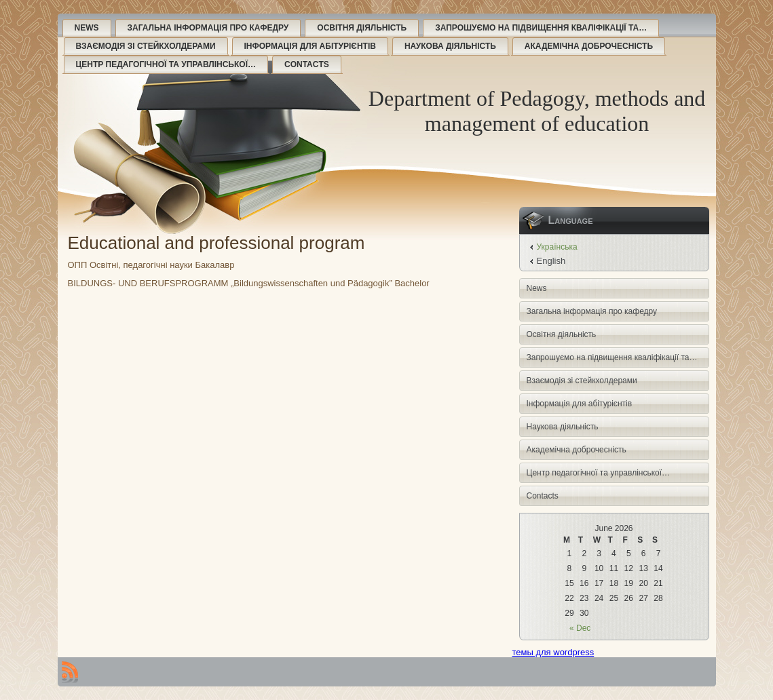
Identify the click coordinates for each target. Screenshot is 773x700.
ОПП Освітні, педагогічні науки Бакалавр (151, 265)
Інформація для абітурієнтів (310, 46)
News (87, 28)
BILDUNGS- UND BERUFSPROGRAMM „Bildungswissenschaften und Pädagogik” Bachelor (249, 283)
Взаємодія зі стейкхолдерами (146, 46)
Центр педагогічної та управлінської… (166, 64)
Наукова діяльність (450, 46)
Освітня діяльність (362, 28)
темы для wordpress (553, 652)
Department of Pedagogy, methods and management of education (537, 111)
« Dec (580, 628)
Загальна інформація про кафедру (208, 28)
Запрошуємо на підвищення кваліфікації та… (541, 28)
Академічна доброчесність (589, 46)
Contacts (307, 64)
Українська (557, 247)
